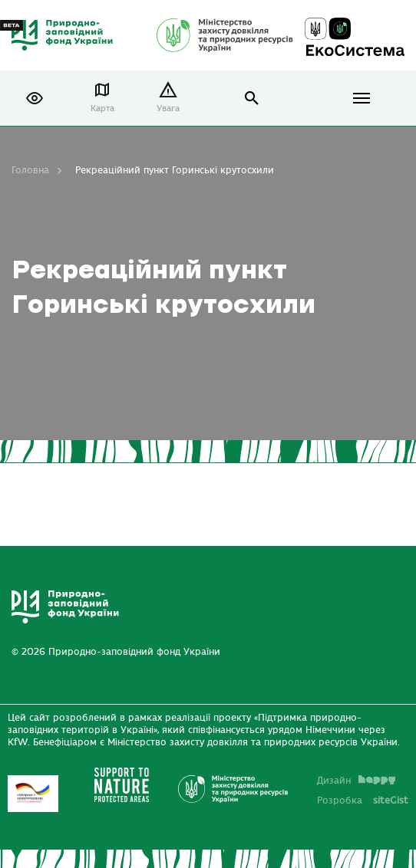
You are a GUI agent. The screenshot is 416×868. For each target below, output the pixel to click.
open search (252, 99)
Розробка (363, 801)
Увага (168, 108)
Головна (30, 170)
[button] (35, 98)
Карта (102, 108)
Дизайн (356, 781)
